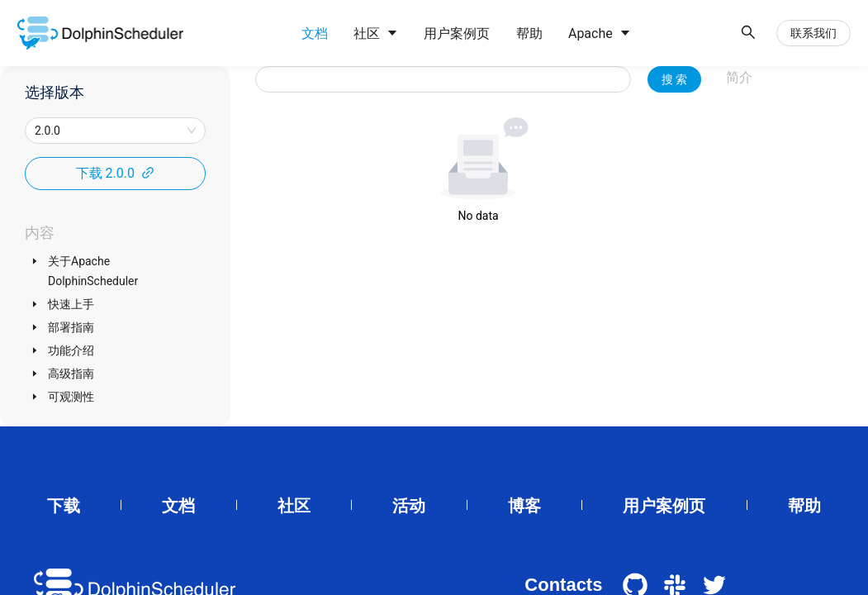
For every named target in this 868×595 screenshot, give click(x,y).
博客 (524, 506)
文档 (178, 506)
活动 (409, 506)
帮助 (804, 506)
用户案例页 (664, 506)
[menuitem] (313, 34)
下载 (64, 506)
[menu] (509, 33)
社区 (294, 506)
